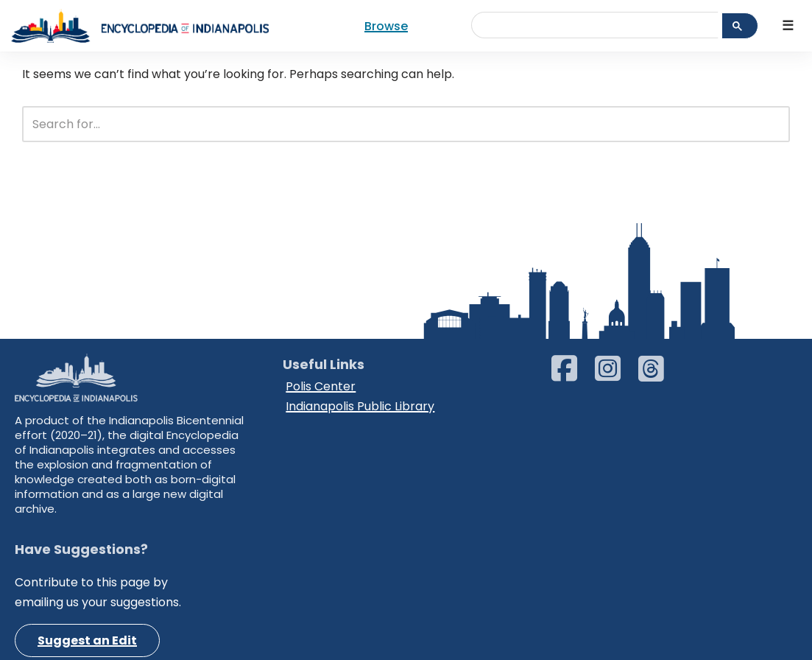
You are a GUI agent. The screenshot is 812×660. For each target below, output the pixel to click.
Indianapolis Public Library (360, 406)
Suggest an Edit (87, 640)
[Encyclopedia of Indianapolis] (140, 25)
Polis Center (321, 386)
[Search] (389, 124)
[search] (601, 22)
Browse (386, 26)
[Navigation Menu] (788, 26)
